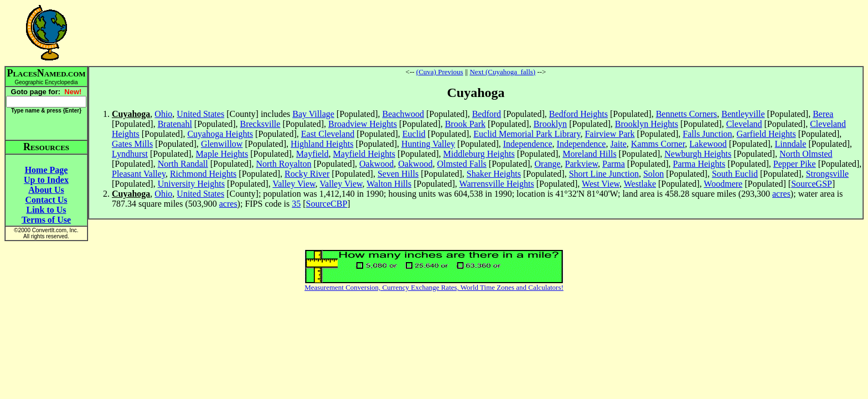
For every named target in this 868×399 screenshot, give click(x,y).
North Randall (183, 164)
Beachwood (404, 114)
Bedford (487, 114)
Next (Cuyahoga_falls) (502, 72)
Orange (548, 164)
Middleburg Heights (479, 154)
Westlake (640, 184)
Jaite (618, 144)
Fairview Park (609, 134)
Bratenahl (175, 124)
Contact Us (46, 200)
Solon (653, 174)
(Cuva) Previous (440, 72)
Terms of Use (46, 220)
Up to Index (46, 180)
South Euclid (735, 174)
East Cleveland (328, 134)
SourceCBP (327, 204)
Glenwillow (222, 144)
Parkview (582, 164)
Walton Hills (389, 184)
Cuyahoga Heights (220, 134)
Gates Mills (132, 144)
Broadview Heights (363, 124)
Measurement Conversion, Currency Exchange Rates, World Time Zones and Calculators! (434, 287)
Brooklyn (550, 124)
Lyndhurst (130, 154)
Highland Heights (322, 144)
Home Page (46, 170)
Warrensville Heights (497, 184)
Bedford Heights (578, 114)
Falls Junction (707, 134)
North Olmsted (806, 154)
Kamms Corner (658, 144)
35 (296, 204)
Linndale (791, 144)
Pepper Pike (795, 164)
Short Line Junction (604, 174)
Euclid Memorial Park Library (527, 134)
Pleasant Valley (139, 174)
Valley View (294, 184)
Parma (614, 164)
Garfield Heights (766, 134)
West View (601, 184)
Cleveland (744, 124)
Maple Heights (222, 154)
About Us (46, 190)
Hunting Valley (428, 144)
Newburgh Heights (698, 154)
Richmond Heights (203, 174)
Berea (823, 114)
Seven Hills (398, 174)
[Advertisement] (476, 33)
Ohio (163, 114)
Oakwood (376, 164)
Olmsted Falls (462, 164)
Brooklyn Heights (647, 124)
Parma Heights (699, 164)
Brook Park (465, 124)
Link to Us (46, 210)
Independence (528, 144)
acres (781, 194)
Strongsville (827, 174)
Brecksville (260, 124)
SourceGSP (812, 184)
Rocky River (307, 174)
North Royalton (283, 164)
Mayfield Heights (364, 154)
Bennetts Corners (687, 114)
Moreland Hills (589, 154)
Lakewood (708, 144)
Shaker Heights (494, 174)
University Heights (191, 184)
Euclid (414, 134)
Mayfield (312, 154)
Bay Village (313, 114)
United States (200, 114)
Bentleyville (743, 114)
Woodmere (723, 184)
